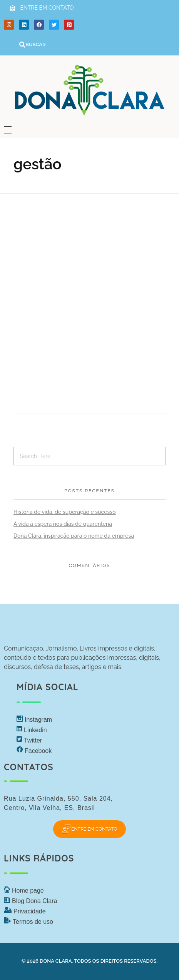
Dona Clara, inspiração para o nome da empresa (74, 536)
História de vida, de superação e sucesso (65, 512)
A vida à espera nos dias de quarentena (63, 524)
